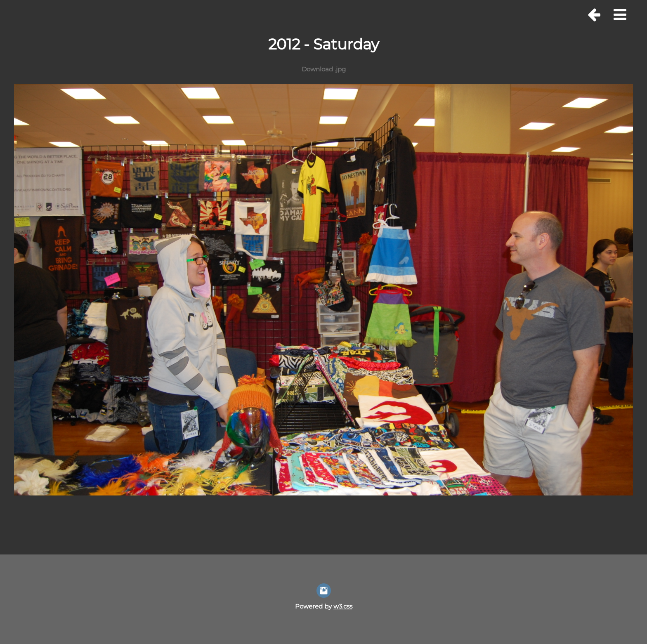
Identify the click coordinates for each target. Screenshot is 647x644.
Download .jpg (324, 69)
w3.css (343, 606)
